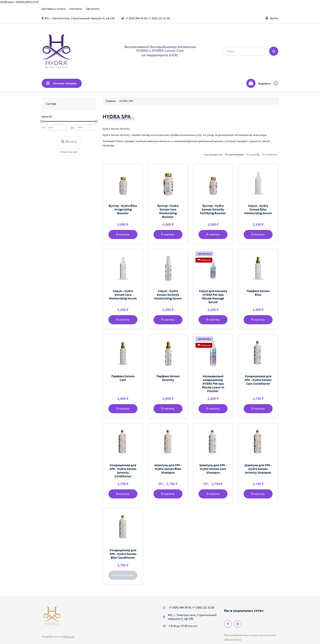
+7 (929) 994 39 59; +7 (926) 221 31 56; (148, 18)
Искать (69, 141)
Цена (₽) (47, 116)
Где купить (93, 9)
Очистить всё (69, 152)
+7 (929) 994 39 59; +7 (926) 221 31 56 (191, 607)
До (72, 127)
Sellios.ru (68, 636)
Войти (272, 18)
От (43, 127)
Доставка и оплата (54, 9)
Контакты (76, 9)
